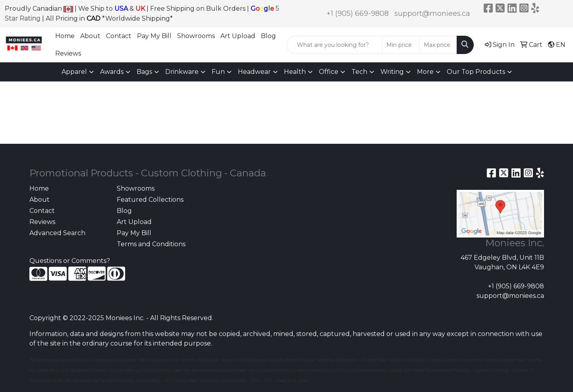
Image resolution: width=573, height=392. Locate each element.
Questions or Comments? (70, 261)
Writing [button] (392, 72)
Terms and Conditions (151, 244)
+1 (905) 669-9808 (358, 14)
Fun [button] (218, 72)
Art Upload (238, 36)
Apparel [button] (74, 72)
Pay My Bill (154, 36)
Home (65, 36)
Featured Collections (150, 200)
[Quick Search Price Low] (401, 45)
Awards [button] (112, 72)
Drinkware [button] (182, 72)
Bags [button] (144, 72)
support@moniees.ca (432, 14)
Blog (268, 36)
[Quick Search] (335, 45)
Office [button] (329, 72)
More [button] (425, 72)
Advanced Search (57, 233)
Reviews (68, 53)
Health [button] (295, 72)
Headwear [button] (254, 72)
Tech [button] (359, 72)
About (90, 36)
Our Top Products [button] (476, 72)
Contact (119, 36)
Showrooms (196, 36)
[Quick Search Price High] (438, 45)
